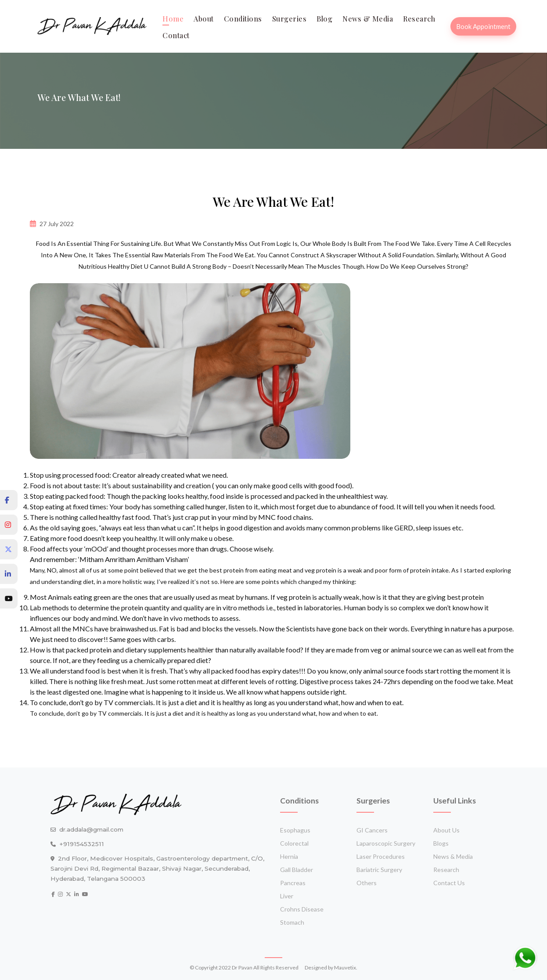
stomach (292, 922)
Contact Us (449, 883)
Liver (287, 896)
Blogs (441, 843)
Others (367, 883)
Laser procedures (381, 856)
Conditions (243, 19)
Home (173, 19)
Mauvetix (345, 967)
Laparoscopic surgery (386, 843)
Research (419, 19)
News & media (368, 19)
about (204, 19)
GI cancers (372, 830)
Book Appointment (483, 26)
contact (176, 35)
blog (324, 19)
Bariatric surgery (379, 870)
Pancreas (293, 883)
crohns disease (302, 909)
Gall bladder (297, 870)
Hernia (289, 856)
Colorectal (294, 843)
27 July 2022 (57, 224)
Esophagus (295, 830)
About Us (446, 830)
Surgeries (290, 19)
